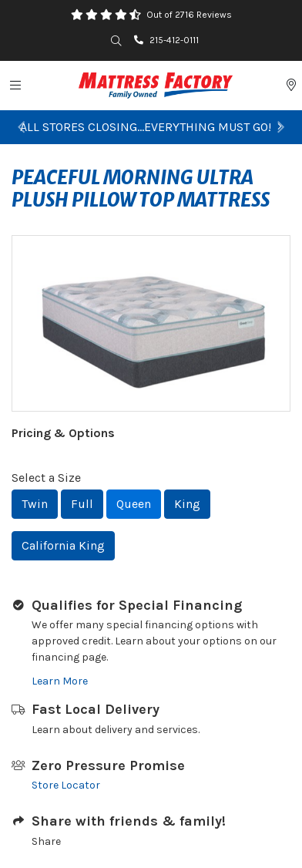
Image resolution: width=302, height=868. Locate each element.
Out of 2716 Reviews (189, 15)
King (187, 504)
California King (63, 545)
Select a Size (46, 478)
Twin (35, 504)
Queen (134, 504)
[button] (21, 127)
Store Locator (66, 785)
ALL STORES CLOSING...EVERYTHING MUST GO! (151, 127)
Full (82, 504)
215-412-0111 (166, 40)
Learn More (60, 681)
